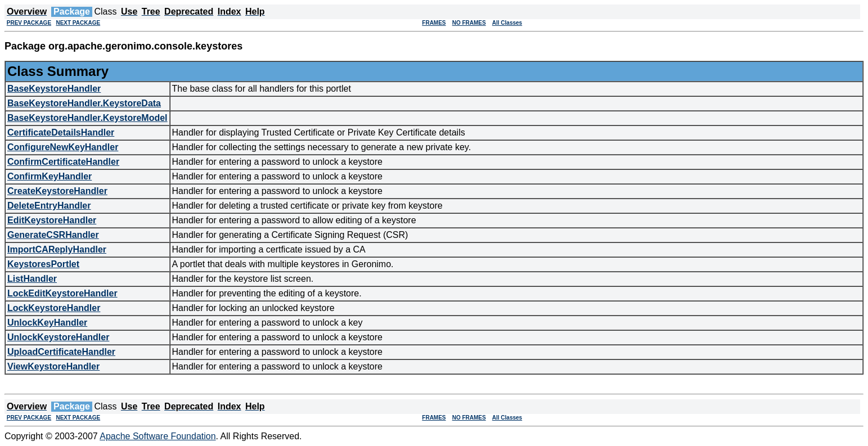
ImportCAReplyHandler (57, 249)
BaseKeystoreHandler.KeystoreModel (87, 118)
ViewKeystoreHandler (53, 366)
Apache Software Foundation (158, 436)
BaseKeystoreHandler (54, 89)
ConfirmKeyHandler (50, 176)
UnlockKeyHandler (47, 323)
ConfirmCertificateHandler (63, 162)
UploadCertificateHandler (61, 352)
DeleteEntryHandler (49, 206)
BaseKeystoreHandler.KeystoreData (84, 103)
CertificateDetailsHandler (61, 132)
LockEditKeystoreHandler (62, 293)
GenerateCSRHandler (53, 235)
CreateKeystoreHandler (57, 191)
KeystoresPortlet (43, 264)
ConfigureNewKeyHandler (63, 147)
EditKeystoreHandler (52, 220)
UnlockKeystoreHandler (58, 337)
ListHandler (32, 279)
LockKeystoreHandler (54, 308)
